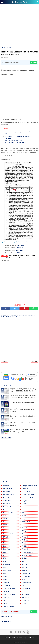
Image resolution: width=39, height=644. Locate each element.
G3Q (4, 552)
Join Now (34, 62)
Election (6, 540)
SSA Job (24, 564)
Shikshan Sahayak (27, 555)
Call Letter (6, 522)
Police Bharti (26, 528)
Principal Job (26, 531)
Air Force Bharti (8, 489)
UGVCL (24, 585)
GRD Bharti (6, 564)
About (7, 638)
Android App (7, 492)
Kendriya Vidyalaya (9, 606)
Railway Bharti (26, 537)
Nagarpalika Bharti (28, 498)
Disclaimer (31, 638)
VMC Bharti (25, 597)
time (23, 579)
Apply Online (7, 504)
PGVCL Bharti (26, 522)
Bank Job (6, 516)
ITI (4, 600)
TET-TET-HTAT (26, 576)
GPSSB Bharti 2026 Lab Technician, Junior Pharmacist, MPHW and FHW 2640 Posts (16, 142)
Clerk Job (6, 528)
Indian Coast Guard (9, 594)
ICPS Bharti (7, 591)
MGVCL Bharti (26, 492)
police (24, 525)
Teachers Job (26, 573)
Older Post (34, 361)
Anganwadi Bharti (8, 495)
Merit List (25, 489)
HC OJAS (6, 582)
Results (24, 543)
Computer (6, 531)
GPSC (5, 558)
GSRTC (5, 576)
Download (21, 245)
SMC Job (25, 558)
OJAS (24, 513)
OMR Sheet (25, 516)
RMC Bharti (25, 546)
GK (4, 555)
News (24, 507)
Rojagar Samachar (27, 552)
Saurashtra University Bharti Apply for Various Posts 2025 (18, 133)
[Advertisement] (19, 26)
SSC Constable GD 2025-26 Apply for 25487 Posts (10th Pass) (18, 137)
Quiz (23, 534)
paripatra (25, 519)
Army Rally (6, 510)
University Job (26, 588)
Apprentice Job (8, 507)
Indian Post (6, 597)
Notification (25, 510)
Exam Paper (7, 549)
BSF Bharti (6, 519)
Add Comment (5, 57)
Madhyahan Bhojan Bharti (30, 486)
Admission (6, 486)
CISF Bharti (6, 525)
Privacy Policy (22, 638)
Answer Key (7, 498)
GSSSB (5, 579)
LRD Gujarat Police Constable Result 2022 (23, 402)
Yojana (24, 603)
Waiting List (25, 600)
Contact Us (14, 638)
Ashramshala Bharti (9, 513)
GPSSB (5, 561)
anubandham (7, 501)
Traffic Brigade (26, 582)
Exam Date (6, 546)
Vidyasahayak (26, 594)
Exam (5, 543)
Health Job (6, 585)
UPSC (24, 591)
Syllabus (24, 570)
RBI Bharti (25, 540)
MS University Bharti (28, 495)
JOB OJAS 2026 (19, 2)
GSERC (5, 573)
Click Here (20, 248)
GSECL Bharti (7, 570)
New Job (25, 504)
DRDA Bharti (7, 537)
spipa (24, 561)
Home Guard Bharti (9, 588)
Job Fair (6, 603)
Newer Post (5, 361)
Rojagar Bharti (26, 549)
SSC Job (24, 567)
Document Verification (10, 534)
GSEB (5, 567)
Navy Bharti (25, 501)
